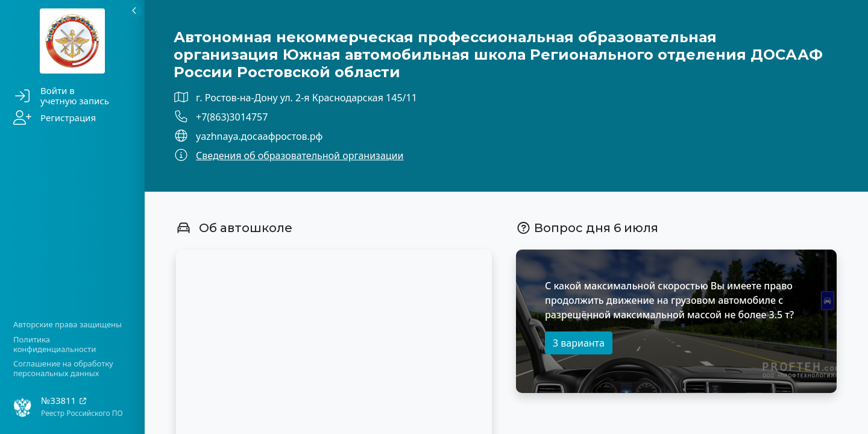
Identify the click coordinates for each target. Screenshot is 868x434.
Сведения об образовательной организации (300, 156)
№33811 (64, 401)
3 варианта (579, 343)
